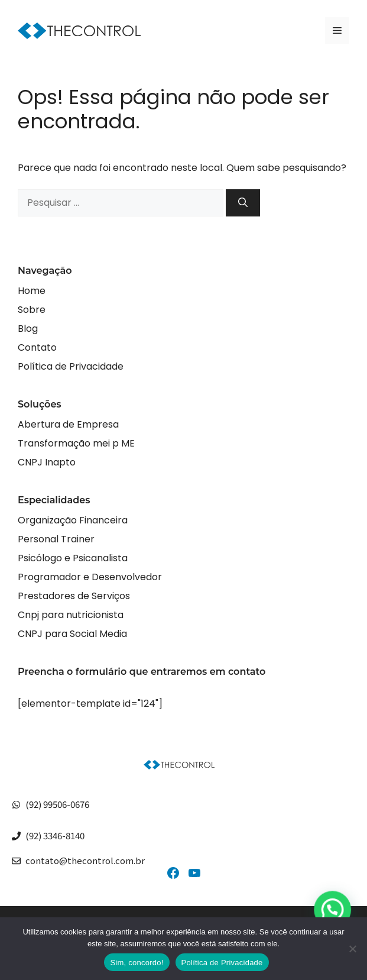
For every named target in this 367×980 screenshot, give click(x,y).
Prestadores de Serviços (74, 596)
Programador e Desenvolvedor (90, 577)
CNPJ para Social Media (72, 634)
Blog (28, 329)
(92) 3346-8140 (55, 835)
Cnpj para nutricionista (71, 615)
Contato (37, 347)
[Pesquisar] (243, 203)
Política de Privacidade (71, 366)
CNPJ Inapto (47, 462)
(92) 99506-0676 (57, 804)
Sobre (32, 310)
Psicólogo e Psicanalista (73, 558)
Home (32, 291)
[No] (352, 949)
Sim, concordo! (137, 963)
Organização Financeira (73, 520)
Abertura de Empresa (68, 424)
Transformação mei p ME (76, 443)
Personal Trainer (56, 539)
